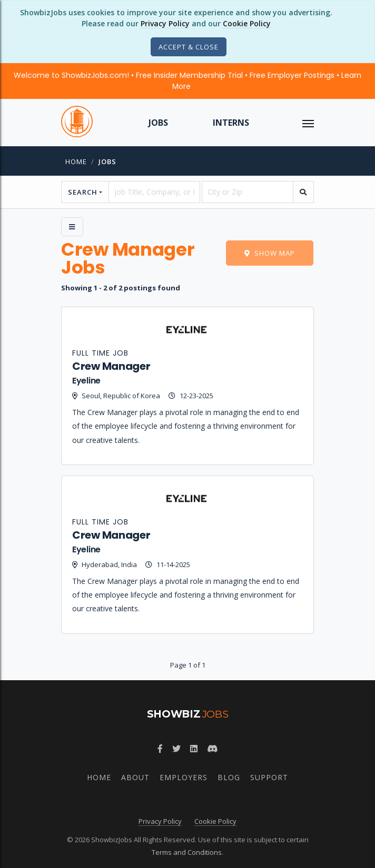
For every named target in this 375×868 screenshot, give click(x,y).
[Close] (189, 47)
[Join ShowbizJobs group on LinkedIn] (194, 749)
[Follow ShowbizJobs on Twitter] (176, 749)
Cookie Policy (247, 23)
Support (269, 777)
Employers (184, 777)
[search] (303, 192)
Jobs (158, 123)
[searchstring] (154, 192)
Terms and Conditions (187, 852)
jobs (107, 162)
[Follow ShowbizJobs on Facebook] (160, 749)
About (135, 777)
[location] (248, 192)
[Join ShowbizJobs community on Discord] (212, 749)
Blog (229, 777)
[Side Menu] (72, 227)
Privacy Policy (165, 23)
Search (83, 192)
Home (76, 162)
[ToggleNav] (308, 123)
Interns (231, 123)
